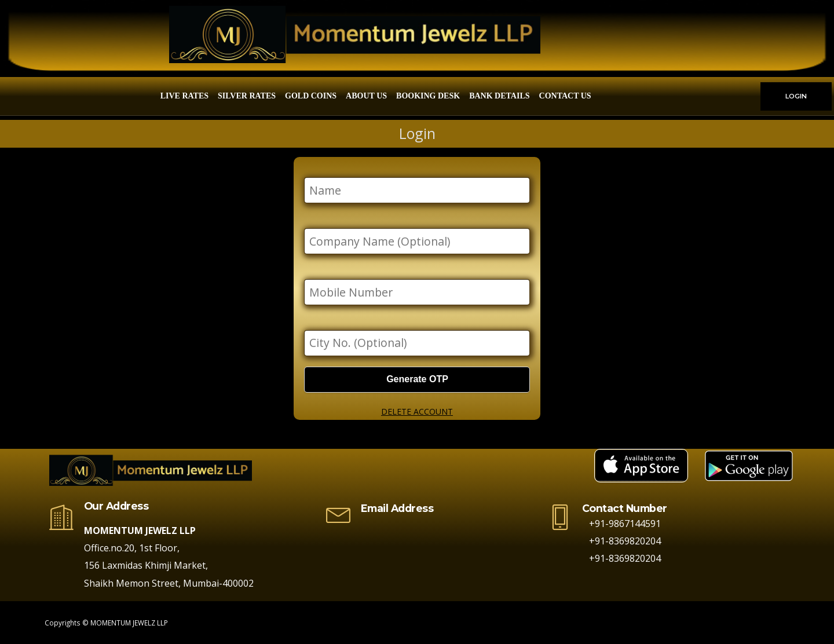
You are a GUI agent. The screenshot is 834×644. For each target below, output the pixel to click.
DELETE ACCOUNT (417, 411)
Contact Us (565, 96)
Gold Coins (311, 96)
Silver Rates (247, 96)
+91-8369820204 (621, 541)
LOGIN (796, 96)
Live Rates (184, 96)
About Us (366, 96)
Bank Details (499, 96)
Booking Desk (428, 96)
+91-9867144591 (621, 524)
